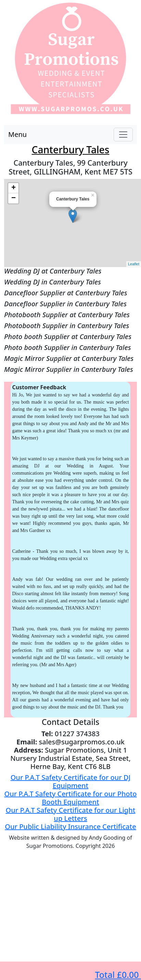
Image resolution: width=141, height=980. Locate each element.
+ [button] (14, 188)
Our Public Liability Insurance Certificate (70, 827)
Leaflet (134, 264)
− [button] (14, 198)
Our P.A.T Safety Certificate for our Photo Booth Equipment (70, 798)
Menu (17, 134)
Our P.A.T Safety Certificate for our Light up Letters (71, 814)
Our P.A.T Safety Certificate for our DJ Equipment (71, 781)
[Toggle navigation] (123, 135)
